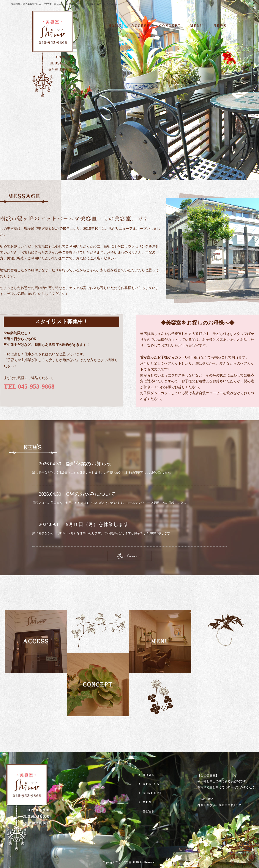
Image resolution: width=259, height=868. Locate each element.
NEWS (222, 26)
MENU (196, 26)
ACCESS (140, 26)
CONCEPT (170, 26)
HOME (117, 26)
